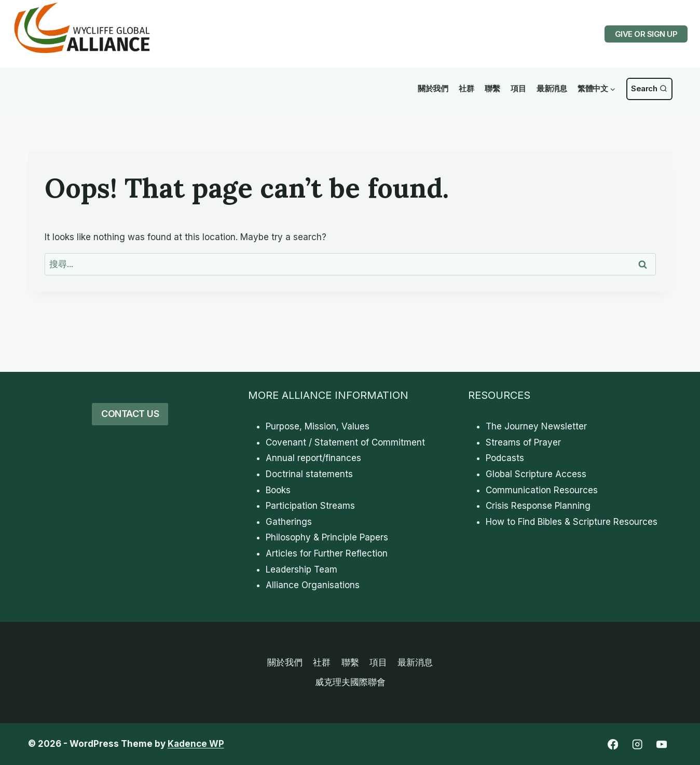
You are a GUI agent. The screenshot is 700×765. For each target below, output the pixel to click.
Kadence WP (196, 744)
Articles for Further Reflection (327, 553)
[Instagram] (637, 745)
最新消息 (552, 88)
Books (278, 490)
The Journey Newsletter (536, 426)
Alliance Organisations (313, 585)
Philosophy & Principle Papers (327, 537)
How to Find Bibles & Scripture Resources (572, 522)
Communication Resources (542, 490)
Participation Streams (310, 506)
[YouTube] (662, 745)
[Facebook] (613, 745)
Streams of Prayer (523, 442)
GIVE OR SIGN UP (646, 34)
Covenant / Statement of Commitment (345, 442)
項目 (518, 88)
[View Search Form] (649, 89)
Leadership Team (301, 569)
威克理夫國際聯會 (350, 682)
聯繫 (492, 88)
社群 (466, 88)
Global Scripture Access (536, 474)
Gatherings (289, 522)
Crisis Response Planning (538, 506)
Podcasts (505, 458)
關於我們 (433, 88)
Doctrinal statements (309, 474)
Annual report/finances (313, 458)
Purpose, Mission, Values (318, 426)
